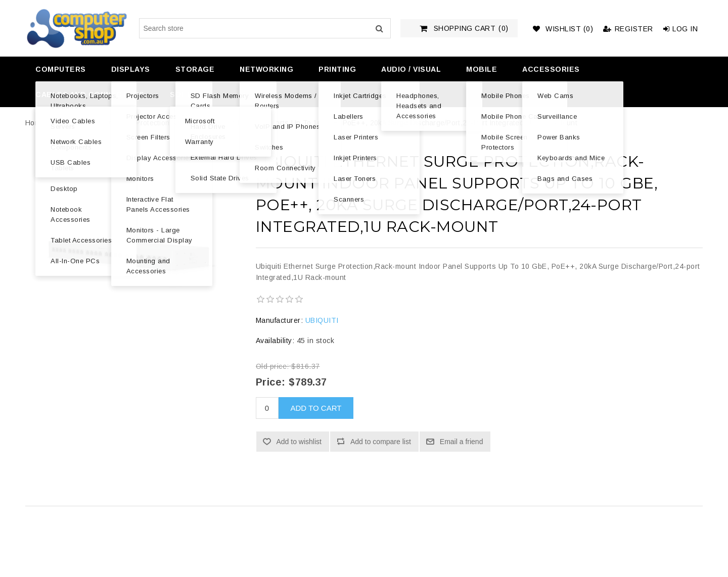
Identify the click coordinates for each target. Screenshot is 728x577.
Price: (271, 382)
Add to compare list (381, 442)
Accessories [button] (551, 69)
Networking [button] (266, 69)
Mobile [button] (482, 69)
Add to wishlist (299, 442)
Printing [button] (337, 69)
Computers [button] (61, 69)
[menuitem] (59, 69)
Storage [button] (195, 69)
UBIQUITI (322, 320)
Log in (681, 29)
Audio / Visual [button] (411, 69)
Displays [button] (131, 69)
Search (379, 28)
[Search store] (265, 28)
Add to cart (316, 408)
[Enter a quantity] (267, 408)
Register (628, 29)
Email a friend (462, 442)
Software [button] (192, 94)
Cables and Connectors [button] (90, 94)
